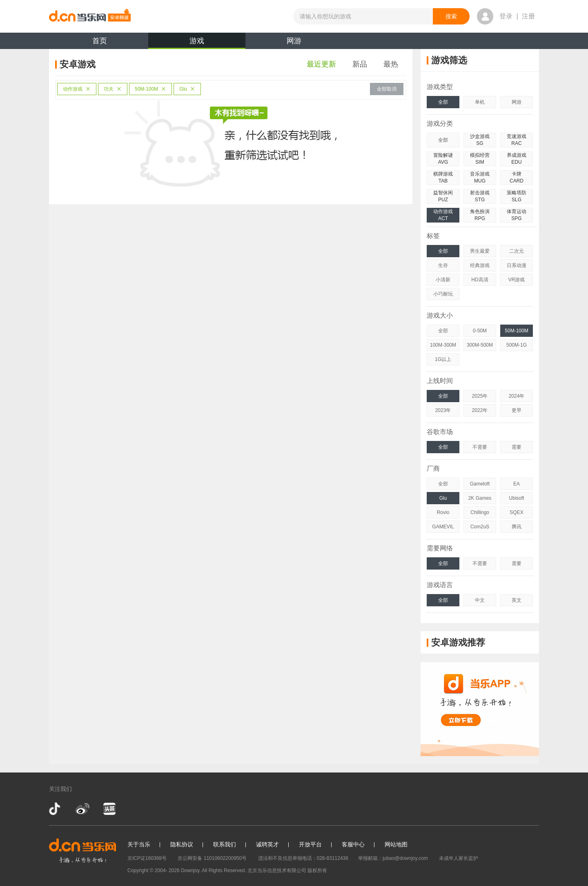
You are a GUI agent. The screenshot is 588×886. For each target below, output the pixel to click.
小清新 (443, 280)
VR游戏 (517, 280)
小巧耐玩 (443, 294)
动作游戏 (77, 89)
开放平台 (310, 844)
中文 (480, 600)
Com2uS (480, 527)
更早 (517, 410)
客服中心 (353, 844)
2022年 (480, 410)
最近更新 (321, 64)
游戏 (197, 43)
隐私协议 (182, 844)
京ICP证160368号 (147, 858)
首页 (100, 41)
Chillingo (480, 512)
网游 (294, 41)
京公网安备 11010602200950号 (212, 858)
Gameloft (480, 484)
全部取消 (387, 89)
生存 (443, 265)
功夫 (113, 89)
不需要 (480, 447)
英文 (517, 600)
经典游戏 (480, 265)
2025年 (480, 396)
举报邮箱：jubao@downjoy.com (393, 858)
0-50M (480, 331)
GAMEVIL (443, 527)
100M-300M (443, 345)
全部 (443, 102)
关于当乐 (139, 844)
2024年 (517, 396)
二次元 (517, 251)
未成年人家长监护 (459, 858)
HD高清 (480, 280)
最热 (391, 64)
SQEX (516, 512)
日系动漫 (517, 265)
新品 (360, 64)
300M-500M (480, 345)
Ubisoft (516, 498)
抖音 (56, 809)
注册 (528, 16)
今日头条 (109, 809)
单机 (480, 102)
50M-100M (150, 89)
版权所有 (317, 870)
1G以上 (443, 359)
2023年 (443, 410)
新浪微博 (82, 809)
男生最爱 (480, 251)
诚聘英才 (267, 844)
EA (517, 484)
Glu (187, 89)
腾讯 (517, 527)
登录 (506, 16)
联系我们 (225, 844)
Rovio (443, 512)
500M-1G (517, 345)
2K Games (480, 498)
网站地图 (396, 844)
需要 (517, 447)
